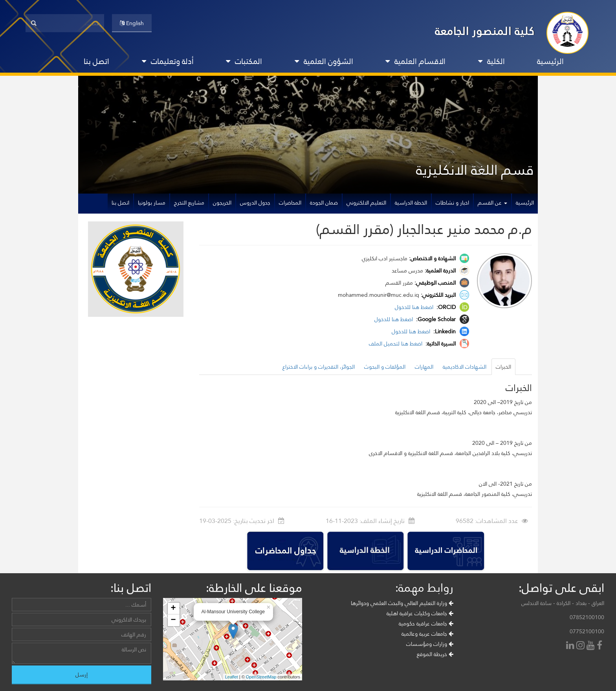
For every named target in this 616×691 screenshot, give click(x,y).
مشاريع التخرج (189, 203)
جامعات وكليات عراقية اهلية (420, 613)
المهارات (424, 367)
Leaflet (232, 677)
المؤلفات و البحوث (385, 367)
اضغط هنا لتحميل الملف (396, 344)
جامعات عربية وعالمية (427, 634)
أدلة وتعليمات (168, 61)
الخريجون (222, 203)
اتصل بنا (96, 61)
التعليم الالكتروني (366, 203)
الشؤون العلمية (324, 61)
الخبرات (503, 367)
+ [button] (173, 609)
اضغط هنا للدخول (415, 307)
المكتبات (244, 61)
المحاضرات (290, 203)
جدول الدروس (255, 203)
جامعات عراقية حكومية (426, 623)
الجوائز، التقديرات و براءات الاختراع (319, 367)
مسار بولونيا (152, 203)
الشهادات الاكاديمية (465, 367)
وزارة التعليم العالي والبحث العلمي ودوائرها (402, 603)
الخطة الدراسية (411, 203)
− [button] (173, 620)
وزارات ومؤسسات (430, 644)
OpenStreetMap (261, 677)
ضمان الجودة (324, 203)
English (132, 23)
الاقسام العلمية (415, 61)
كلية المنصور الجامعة (485, 31)
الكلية (491, 61)
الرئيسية (550, 61)
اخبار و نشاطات (452, 203)
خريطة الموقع (435, 654)
